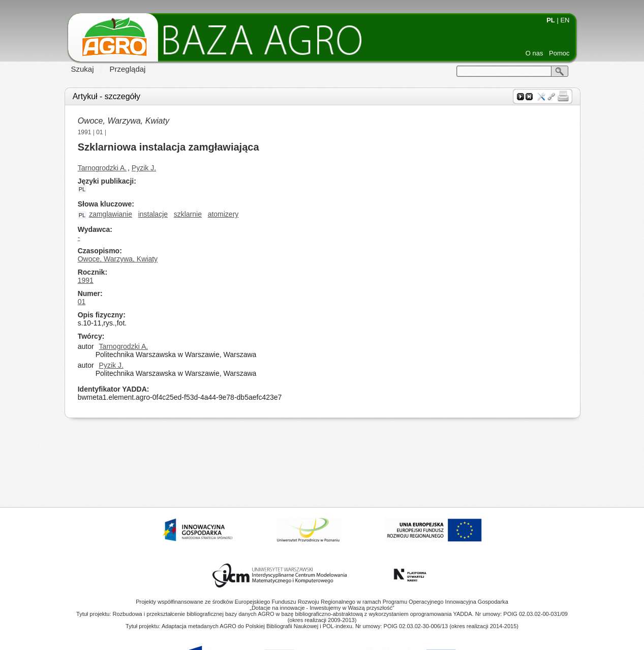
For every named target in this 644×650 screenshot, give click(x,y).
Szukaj (83, 69)
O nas (534, 53)
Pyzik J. (144, 168)
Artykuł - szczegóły (106, 96)
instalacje (153, 214)
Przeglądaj (128, 69)
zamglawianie (111, 214)
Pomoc (559, 53)
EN (565, 20)
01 (99, 132)
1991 (85, 132)
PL (551, 20)
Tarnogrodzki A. (102, 168)
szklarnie (188, 214)
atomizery (223, 214)
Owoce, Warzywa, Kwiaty (124, 121)
